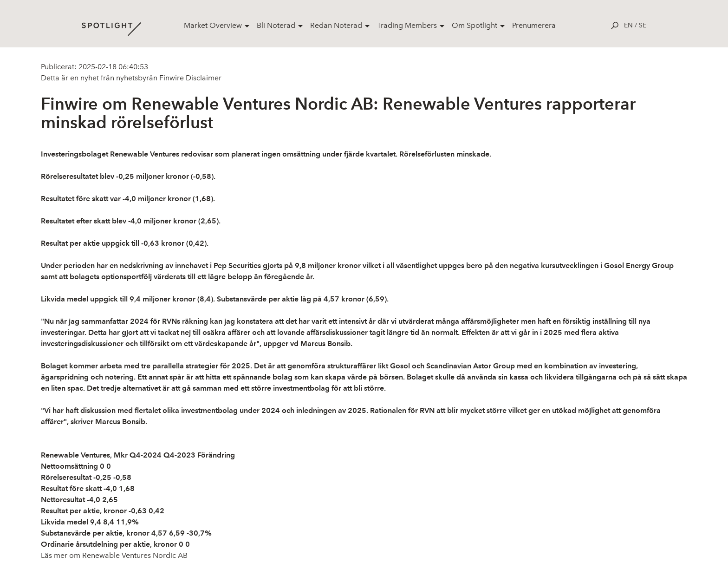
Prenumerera (534, 25)
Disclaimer (203, 78)
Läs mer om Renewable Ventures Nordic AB (114, 555)
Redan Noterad (336, 25)
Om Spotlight (474, 25)
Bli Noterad (276, 25)
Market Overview (213, 25)
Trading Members (407, 25)
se (643, 25)
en (628, 25)
